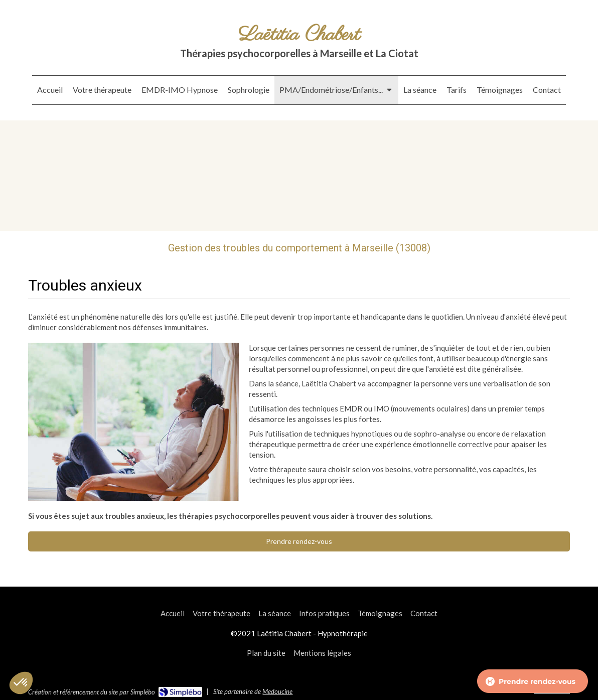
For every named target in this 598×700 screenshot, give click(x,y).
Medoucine (277, 691)
